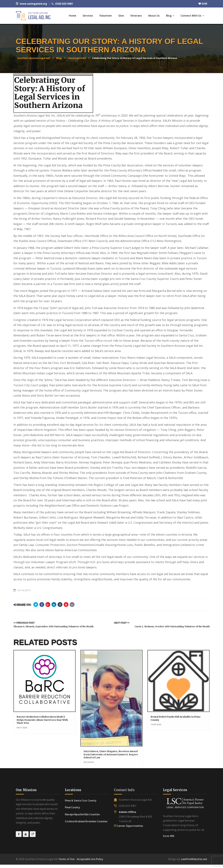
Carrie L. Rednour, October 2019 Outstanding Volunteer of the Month (164, 626)
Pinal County (73, 811)
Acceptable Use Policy (92, 862)
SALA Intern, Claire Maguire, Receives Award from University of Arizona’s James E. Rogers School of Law (109, 758)
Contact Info (124, 793)
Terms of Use (67, 862)
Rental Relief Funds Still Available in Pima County (176, 722)
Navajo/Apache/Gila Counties (84, 818)
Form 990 (169, 839)
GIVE (203, 4)
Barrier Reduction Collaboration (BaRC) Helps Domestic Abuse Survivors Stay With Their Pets (43, 723)
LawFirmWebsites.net (193, 862)
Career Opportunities (131, 829)
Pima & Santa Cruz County (82, 804)
